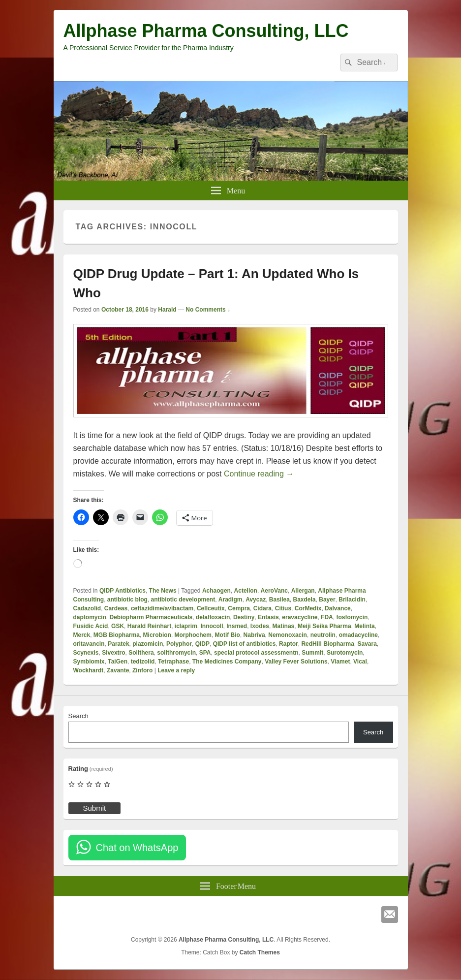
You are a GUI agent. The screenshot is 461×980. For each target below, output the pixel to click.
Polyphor (179, 644)
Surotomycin (345, 653)
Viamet (340, 662)
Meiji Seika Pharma (324, 626)
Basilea (279, 600)
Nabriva (254, 635)
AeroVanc (274, 591)
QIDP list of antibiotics (245, 644)
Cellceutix (211, 608)
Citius (283, 608)
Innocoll (212, 626)
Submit (95, 808)
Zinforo (142, 670)
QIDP (202, 644)
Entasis (268, 617)
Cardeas (116, 608)
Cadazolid (87, 608)
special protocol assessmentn (256, 653)
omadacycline (358, 635)
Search (78, 716)
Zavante (118, 670)
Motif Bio (228, 635)
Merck (82, 635)
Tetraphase (173, 662)
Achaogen (216, 591)
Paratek (118, 644)
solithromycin (176, 653)
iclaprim (186, 626)
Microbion (157, 635)
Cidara (262, 608)
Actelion (246, 591)
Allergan (303, 591)
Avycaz (256, 600)
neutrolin (323, 635)
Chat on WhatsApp (137, 848)
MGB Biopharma (117, 635)
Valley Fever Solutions (296, 662)
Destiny (244, 617)
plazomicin (148, 644)
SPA (205, 653)
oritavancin (89, 644)
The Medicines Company (227, 662)
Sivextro (113, 653)
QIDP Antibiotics (123, 591)
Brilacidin (352, 600)
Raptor (289, 644)
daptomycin (90, 617)
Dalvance (338, 608)
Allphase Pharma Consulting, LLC (206, 31)
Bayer (327, 600)
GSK (118, 626)
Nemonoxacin (288, 635)
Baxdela (305, 600)
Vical (360, 662)
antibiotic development (183, 600)
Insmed (237, 626)
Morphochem (193, 635)
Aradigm (230, 600)
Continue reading (259, 474)
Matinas (284, 626)
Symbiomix (89, 662)
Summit (312, 653)
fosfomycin (352, 617)
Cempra (239, 608)
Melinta (364, 626)
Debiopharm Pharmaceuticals (151, 617)
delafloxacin (213, 617)
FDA (327, 617)
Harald (167, 310)
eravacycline (300, 617)
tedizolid (143, 662)
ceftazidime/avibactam (162, 608)
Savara (367, 644)
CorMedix (308, 608)
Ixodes (260, 626)
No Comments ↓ (208, 310)
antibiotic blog (127, 600)
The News (163, 591)
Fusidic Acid (91, 626)
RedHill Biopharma (327, 644)
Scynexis (86, 653)
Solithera (141, 653)
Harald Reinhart (149, 626)
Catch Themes (260, 952)
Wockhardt (89, 670)
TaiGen (118, 662)
